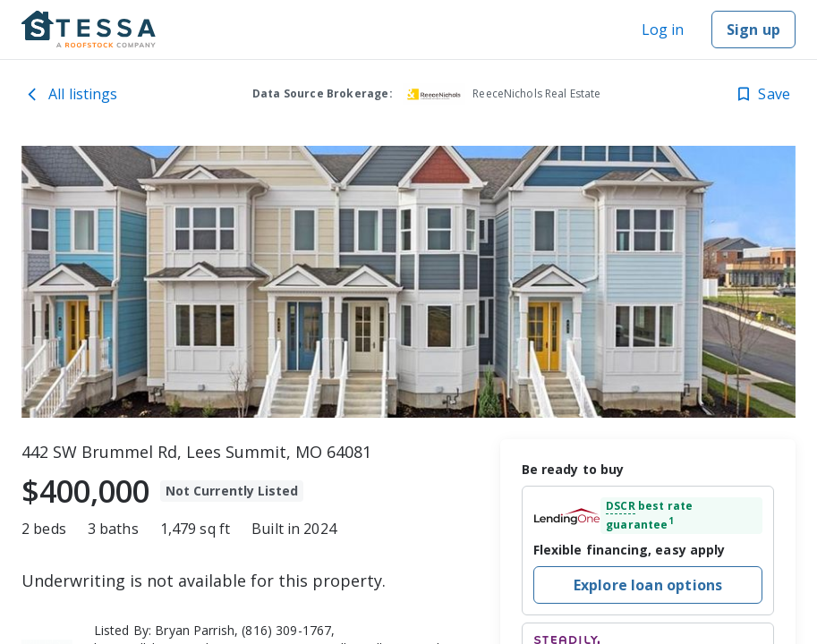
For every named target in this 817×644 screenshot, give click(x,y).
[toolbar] (408, 282)
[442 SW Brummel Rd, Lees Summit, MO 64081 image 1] (408, 282)
